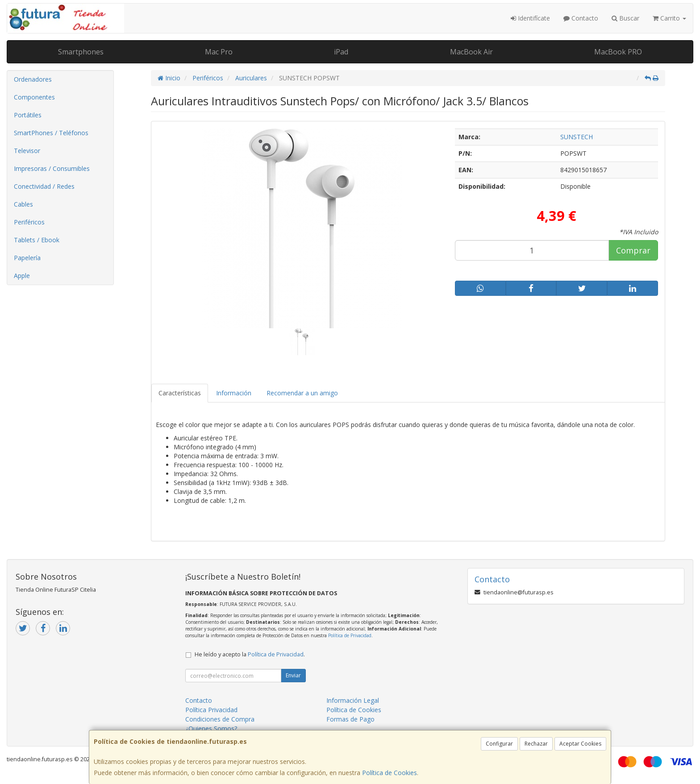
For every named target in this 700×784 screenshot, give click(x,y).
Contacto (581, 18)
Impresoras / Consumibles (52, 168)
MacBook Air (471, 52)
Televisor (27, 151)
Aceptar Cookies (580, 744)
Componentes (34, 97)
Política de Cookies (390, 773)
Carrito (669, 18)
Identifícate (530, 18)
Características (180, 393)
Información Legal (353, 700)
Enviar (293, 675)
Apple (22, 276)
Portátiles (28, 115)
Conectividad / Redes (44, 186)
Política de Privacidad (350, 635)
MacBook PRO (618, 52)
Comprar (633, 250)
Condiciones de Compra (220, 719)
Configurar (499, 744)
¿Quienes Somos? (211, 728)
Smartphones (81, 52)
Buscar (625, 18)
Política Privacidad (211, 710)
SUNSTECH (577, 137)
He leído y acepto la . (250, 654)
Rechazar (536, 744)
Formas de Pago (350, 719)
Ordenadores (33, 79)
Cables (23, 204)
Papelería (27, 258)
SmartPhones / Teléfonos (51, 133)
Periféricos (29, 222)
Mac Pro (219, 52)
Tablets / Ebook (37, 240)
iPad (341, 52)
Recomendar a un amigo (302, 393)
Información (234, 393)
